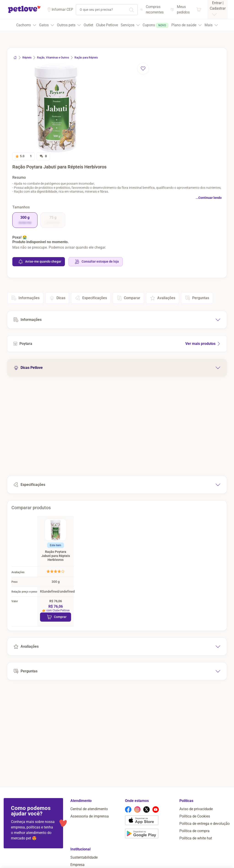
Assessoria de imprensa (90, 831)
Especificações (91, 298)
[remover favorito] (143, 69)
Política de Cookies (195, 831)
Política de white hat (196, 853)
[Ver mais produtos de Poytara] (117, 344)
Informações (25, 298)
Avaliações (163, 298)
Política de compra (194, 845)
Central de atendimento (89, 824)
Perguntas (197, 298)
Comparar (128, 298)
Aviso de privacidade (196, 824)
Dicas (57, 298)
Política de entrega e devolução (205, 838)
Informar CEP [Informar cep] (62, 9)
